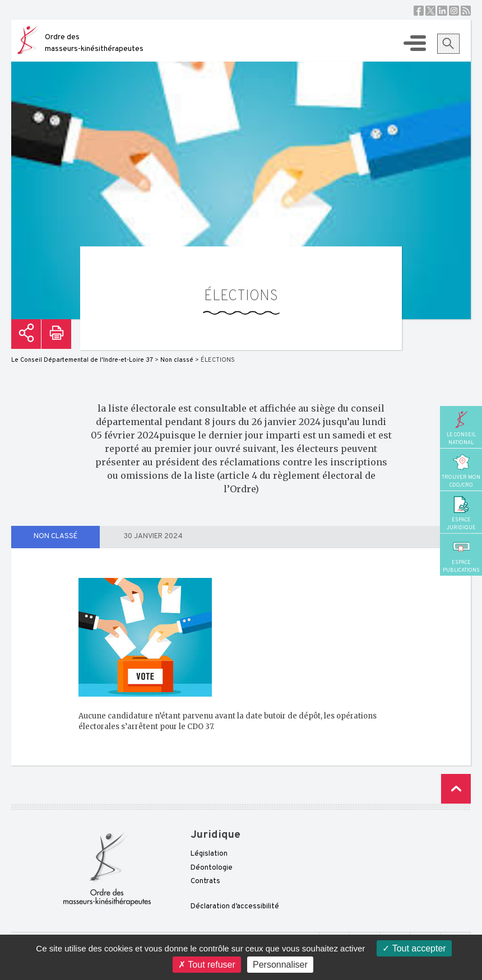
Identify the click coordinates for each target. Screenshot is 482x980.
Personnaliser (280, 965)
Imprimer (56, 334)
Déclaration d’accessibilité (235, 907)
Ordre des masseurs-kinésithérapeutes (94, 43)
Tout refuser (207, 965)
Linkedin (442, 11)
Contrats (205, 881)
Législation (209, 854)
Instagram (454, 11)
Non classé (55, 536)
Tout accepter (414, 948)
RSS (466, 11)
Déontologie (212, 868)
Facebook (419, 11)
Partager (26, 334)
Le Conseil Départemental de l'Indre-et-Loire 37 (82, 360)
